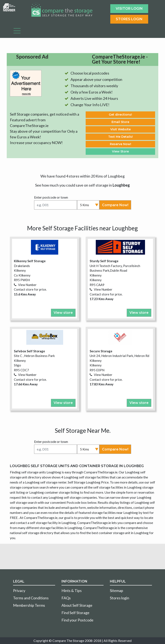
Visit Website (120, 129)
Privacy (19, 591)
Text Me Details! (120, 137)
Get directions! (120, 115)
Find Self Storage (75, 613)
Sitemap (116, 591)
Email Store (120, 122)
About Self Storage (77, 605)
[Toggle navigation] (17, 31)
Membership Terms (29, 605)
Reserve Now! (120, 144)
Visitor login (129, 9)
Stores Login (129, 19)
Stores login (120, 598)
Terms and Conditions (31, 598)
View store (63, 313)
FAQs (66, 598)
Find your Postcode (77, 620)
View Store (120, 151)
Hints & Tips (72, 591)
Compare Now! (115, 205)
